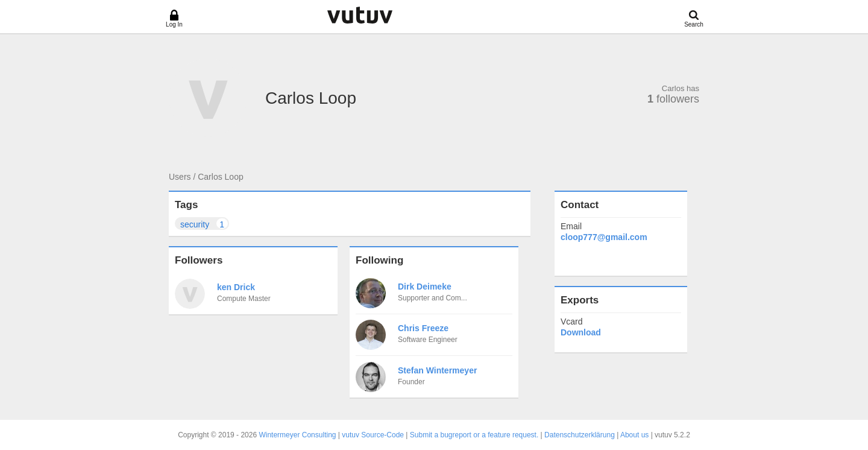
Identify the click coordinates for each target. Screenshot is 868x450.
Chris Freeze (423, 328)
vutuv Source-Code (373, 435)
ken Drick (236, 287)
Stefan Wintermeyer (437, 370)
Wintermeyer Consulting (297, 435)
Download (581, 332)
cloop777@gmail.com (604, 237)
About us (634, 435)
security (205, 223)
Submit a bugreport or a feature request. (474, 435)
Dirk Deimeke (425, 287)
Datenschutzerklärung (580, 435)
